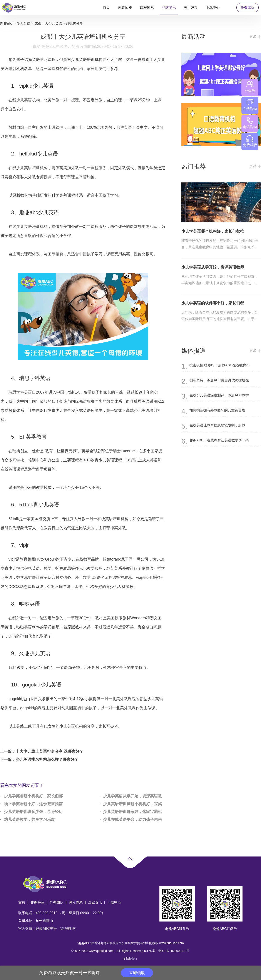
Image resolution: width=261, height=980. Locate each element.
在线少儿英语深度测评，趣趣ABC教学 (219, 395)
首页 (106, 8)
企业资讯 (95, 902)
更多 (253, 37)
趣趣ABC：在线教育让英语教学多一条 (219, 440)
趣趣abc (6, 23)
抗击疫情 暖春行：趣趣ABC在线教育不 (220, 365)
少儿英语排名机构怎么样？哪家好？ (47, 760)
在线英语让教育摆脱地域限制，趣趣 (217, 425)
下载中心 (213, 8)
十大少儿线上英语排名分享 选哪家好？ (49, 751)
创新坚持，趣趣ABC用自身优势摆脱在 (219, 380)
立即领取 (137, 973)
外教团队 (57, 902)
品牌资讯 (169, 8)
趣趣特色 (37, 902)
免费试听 (248, 8)
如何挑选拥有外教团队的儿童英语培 (217, 410)
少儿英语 (23, 23)
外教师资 (125, 8)
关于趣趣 (191, 8)
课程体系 (147, 8)
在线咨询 (250, 105)
